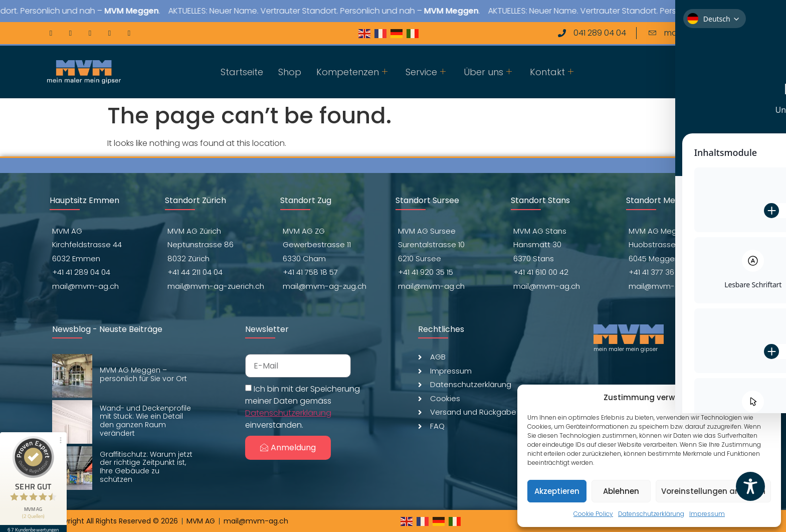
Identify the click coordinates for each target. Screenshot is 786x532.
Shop (290, 72)
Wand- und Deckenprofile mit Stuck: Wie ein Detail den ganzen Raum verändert (145, 421)
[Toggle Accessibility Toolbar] (750, 486)
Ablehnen (621, 491)
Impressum (707, 514)
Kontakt (552, 72)
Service (426, 72)
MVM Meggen (166, 11)
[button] (766, 398)
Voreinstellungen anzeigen (713, 491)
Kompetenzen (352, 72)
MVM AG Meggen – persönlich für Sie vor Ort (143, 374)
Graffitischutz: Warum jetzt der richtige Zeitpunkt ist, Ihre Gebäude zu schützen (146, 467)
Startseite (242, 72)
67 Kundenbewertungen (34, 520)
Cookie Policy (593, 514)
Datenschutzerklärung (651, 514)
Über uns (488, 72)
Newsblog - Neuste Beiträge (107, 329)
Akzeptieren (557, 491)
